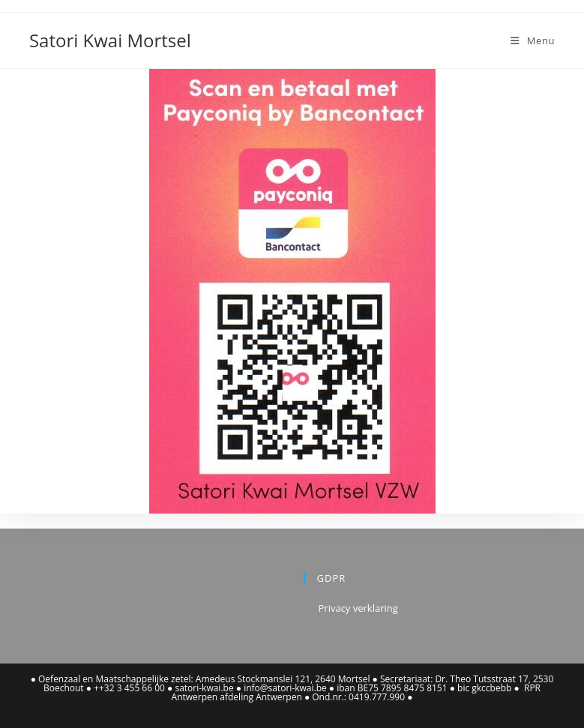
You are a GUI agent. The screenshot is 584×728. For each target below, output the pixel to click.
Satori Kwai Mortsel (110, 40)
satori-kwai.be (204, 688)
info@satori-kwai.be (285, 688)
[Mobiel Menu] (533, 40)
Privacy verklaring (358, 608)
